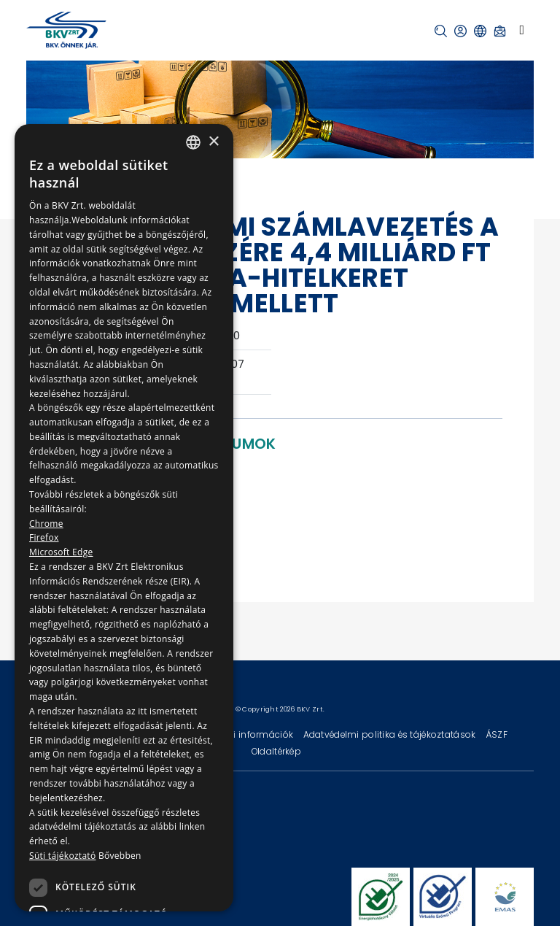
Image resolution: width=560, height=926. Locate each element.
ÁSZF (497, 734)
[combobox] (193, 142)
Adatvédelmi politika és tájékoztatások (391, 734)
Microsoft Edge (61, 552)
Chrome (46, 524)
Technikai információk (244, 734)
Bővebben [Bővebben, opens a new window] (120, 856)
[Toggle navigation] (522, 30)
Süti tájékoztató (62, 856)
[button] (441, 31)
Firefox (44, 537)
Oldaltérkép (276, 751)
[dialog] (124, 518)
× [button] (213, 142)
